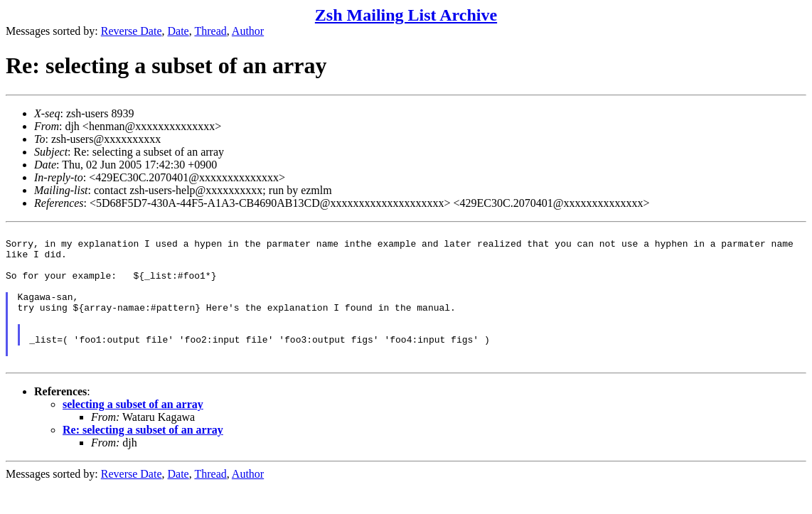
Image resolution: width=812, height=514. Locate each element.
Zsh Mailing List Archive (406, 15)
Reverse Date (132, 31)
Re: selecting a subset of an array (143, 457)
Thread (210, 31)
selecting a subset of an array (133, 432)
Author (248, 31)
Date (178, 31)
